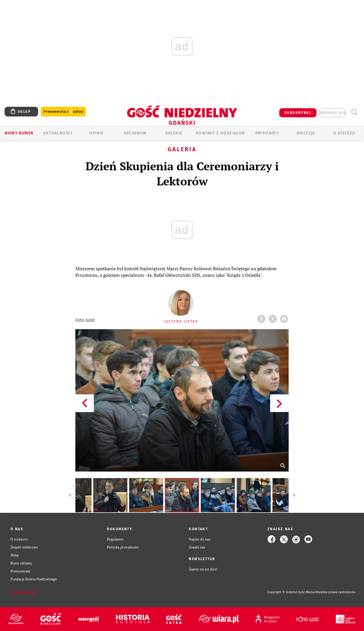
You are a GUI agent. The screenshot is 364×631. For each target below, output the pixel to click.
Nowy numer (19, 133)
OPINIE (96, 133)
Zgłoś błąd (24, 592)
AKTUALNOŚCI (58, 133)
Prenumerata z (63, 112)
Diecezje (306, 133)
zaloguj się (333, 113)
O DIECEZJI (344, 133)
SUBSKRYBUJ (298, 113)
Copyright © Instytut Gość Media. (291, 592)
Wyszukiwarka (354, 112)
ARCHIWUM (135, 133)
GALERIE (174, 133)
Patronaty (267, 133)
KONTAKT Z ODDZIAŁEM (221, 133)
